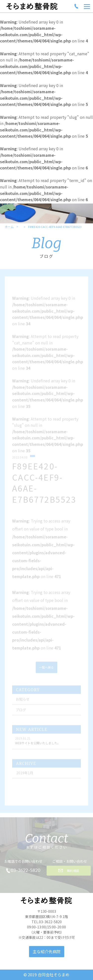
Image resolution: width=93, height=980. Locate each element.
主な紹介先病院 (47, 951)
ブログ (21, 713)
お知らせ (23, 702)
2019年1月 (25, 776)
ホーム (9, 231)
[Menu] (87, 6)
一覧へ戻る (46, 671)
